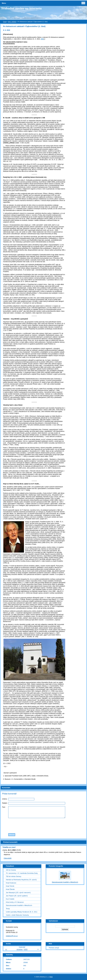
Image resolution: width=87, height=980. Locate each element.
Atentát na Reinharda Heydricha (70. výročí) (21, 880)
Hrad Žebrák (10, 889)
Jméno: (5, 799)
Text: (4, 807)
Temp (8, 909)
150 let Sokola (11, 870)
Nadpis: (5, 803)
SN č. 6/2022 (12, 22)
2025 (26, 949)
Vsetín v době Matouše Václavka (17, 915)
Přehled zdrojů (54, 948)
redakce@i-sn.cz (12, 936)
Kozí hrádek (10, 899)
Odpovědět (8, 858)
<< (6, 949)
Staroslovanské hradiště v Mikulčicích (19, 905)
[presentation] (44, 825)
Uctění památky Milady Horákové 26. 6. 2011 (22, 912)
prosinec (20, 949)
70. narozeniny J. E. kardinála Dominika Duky (22, 873)
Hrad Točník (10, 886)
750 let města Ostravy (13, 876)
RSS (51, 977)
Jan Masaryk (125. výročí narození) (18, 893)
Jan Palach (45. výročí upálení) (17, 896)
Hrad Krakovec (11, 883)
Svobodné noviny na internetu (21, 8)
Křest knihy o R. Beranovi (15, 902)
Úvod (5, 22)
